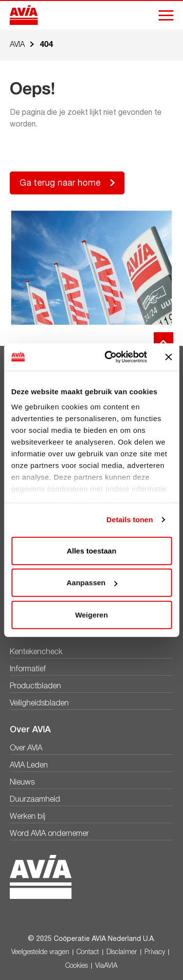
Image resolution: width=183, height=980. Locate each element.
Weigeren (91, 614)
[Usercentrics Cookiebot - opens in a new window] (109, 357)
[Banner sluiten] (168, 357)
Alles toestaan (92, 550)
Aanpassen (92, 583)
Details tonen (130, 520)
